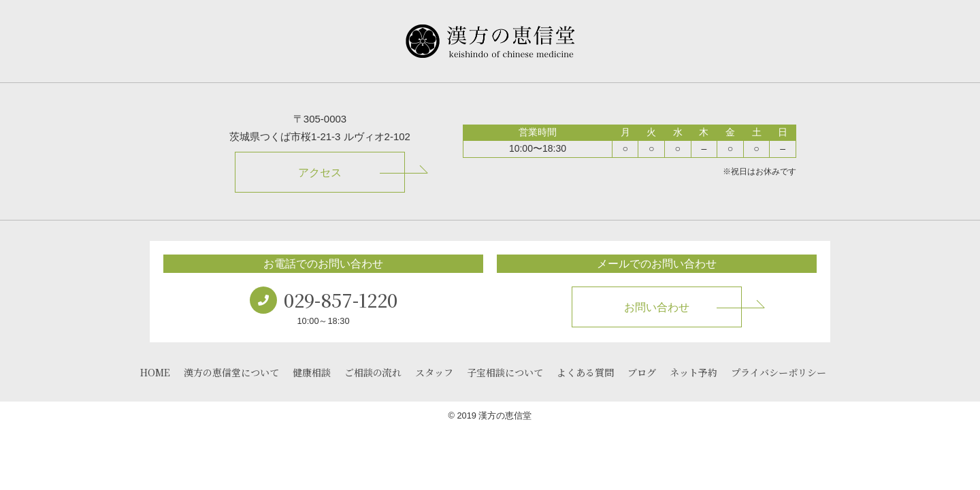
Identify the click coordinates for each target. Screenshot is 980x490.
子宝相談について (505, 372)
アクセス (320, 173)
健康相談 (312, 372)
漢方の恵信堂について (231, 372)
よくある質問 (585, 372)
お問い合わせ (657, 307)
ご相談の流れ (373, 372)
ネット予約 (693, 372)
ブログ (642, 372)
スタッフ (434, 372)
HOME (155, 372)
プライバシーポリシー (779, 372)
